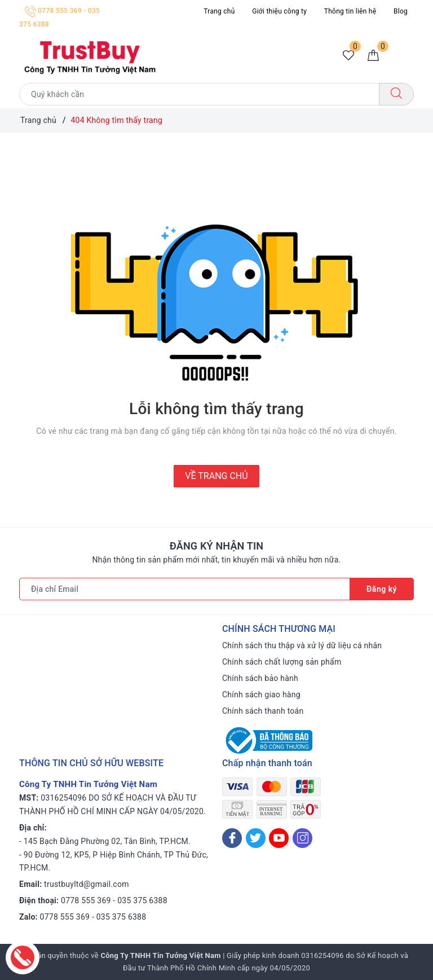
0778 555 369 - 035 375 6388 (114, 900)
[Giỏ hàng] (373, 56)
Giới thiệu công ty (279, 11)
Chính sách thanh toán (263, 711)
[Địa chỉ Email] (185, 589)
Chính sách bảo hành (260, 678)
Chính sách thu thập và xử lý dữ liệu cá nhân (302, 645)
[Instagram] (302, 838)
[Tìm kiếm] (396, 94)
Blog (401, 11)
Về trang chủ (216, 476)
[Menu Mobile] (404, 56)
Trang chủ (219, 11)
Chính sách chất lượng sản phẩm (282, 662)
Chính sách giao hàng (261, 695)
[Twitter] (256, 838)
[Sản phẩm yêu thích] (348, 56)
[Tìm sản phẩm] (199, 94)
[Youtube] (279, 838)
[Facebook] (232, 838)
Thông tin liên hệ (350, 11)
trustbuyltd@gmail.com (87, 884)
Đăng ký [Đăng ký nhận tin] (382, 589)
